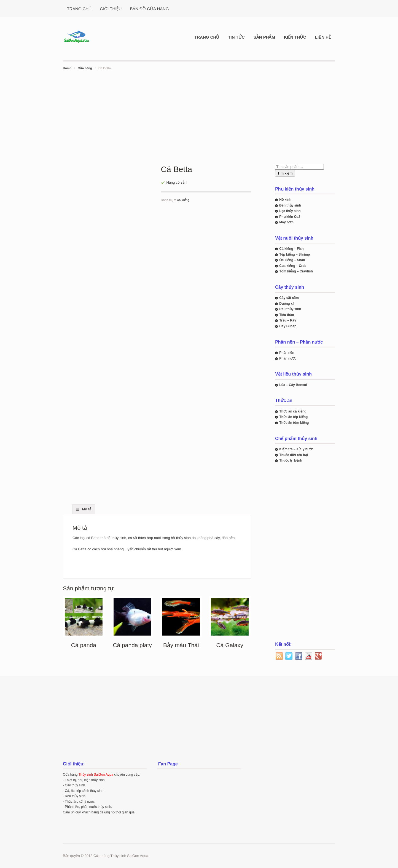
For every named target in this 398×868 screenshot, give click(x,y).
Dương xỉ (286, 304)
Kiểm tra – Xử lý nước (296, 449)
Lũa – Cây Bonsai (293, 385)
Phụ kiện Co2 (290, 217)
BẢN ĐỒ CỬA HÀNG (149, 9)
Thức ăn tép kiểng (293, 417)
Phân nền (287, 353)
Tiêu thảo (287, 315)
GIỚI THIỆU (111, 9)
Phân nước (288, 358)
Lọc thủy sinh (290, 211)
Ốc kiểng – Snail (292, 260)
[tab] (84, 509)
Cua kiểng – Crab (293, 266)
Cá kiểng (183, 200)
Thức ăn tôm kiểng (294, 423)
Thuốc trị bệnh (291, 460)
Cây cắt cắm (289, 298)
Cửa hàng (85, 68)
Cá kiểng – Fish (291, 249)
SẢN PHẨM (264, 37)
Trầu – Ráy (288, 320)
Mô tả (86, 509)
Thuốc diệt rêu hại (294, 455)
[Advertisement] (199, 112)
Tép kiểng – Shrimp (295, 254)
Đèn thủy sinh (290, 205)
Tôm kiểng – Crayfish (296, 271)
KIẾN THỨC (295, 37)
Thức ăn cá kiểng (293, 411)
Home (67, 68)
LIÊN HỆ (323, 37)
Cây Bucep (288, 326)
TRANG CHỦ (79, 9)
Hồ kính (285, 200)
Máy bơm (286, 222)
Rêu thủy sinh (290, 309)
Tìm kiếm (285, 173)
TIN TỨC (236, 37)
